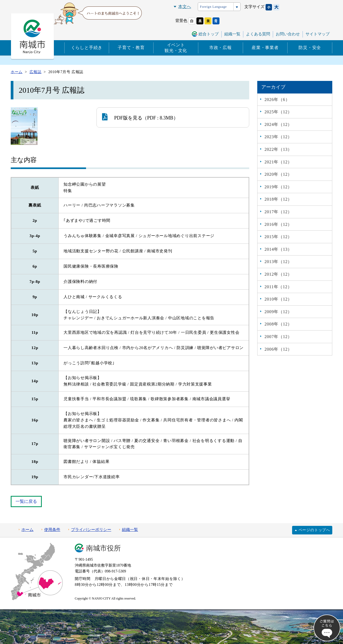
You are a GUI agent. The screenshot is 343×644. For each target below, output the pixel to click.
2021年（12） (278, 162)
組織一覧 (232, 34)
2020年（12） (278, 174)
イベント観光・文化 (176, 48)
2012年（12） (278, 274)
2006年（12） (278, 349)
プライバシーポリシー (91, 530)
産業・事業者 (265, 48)
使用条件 (52, 530)
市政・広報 (221, 48)
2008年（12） (278, 324)
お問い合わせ (288, 34)
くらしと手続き (87, 48)
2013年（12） (278, 262)
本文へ (185, 7)
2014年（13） (278, 249)
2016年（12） (278, 224)
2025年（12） (278, 112)
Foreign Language (213, 7)
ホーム (27, 530)
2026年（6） (277, 100)
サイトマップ (318, 34)
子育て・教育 (131, 48)
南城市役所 (103, 548)
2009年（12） (278, 312)
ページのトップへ (314, 530)
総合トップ (209, 34)
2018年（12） (278, 199)
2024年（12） (278, 124)
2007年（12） (278, 337)
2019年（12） (278, 187)
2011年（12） (278, 287)
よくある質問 (258, 34)
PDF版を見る (122, 117)
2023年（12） (278, 137)
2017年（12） (278, 212)
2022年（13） (278, 149)
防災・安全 (310, 48)
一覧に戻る (26, 501)
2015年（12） (278, 237)
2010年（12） (278, 299)
